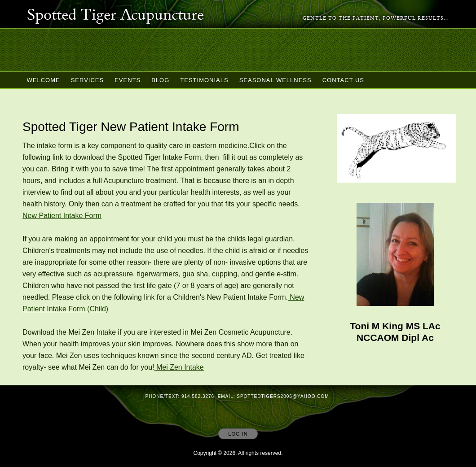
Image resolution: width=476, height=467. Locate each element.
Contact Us (343, 80)
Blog (160, 80)
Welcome (44, 80)
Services (88, 80)
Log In (238, 434)
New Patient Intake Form (62, 216)
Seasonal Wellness (275, 80)
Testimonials (204, 80)
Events (128, 80)
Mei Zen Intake (179, 367)
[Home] (115, 16)
